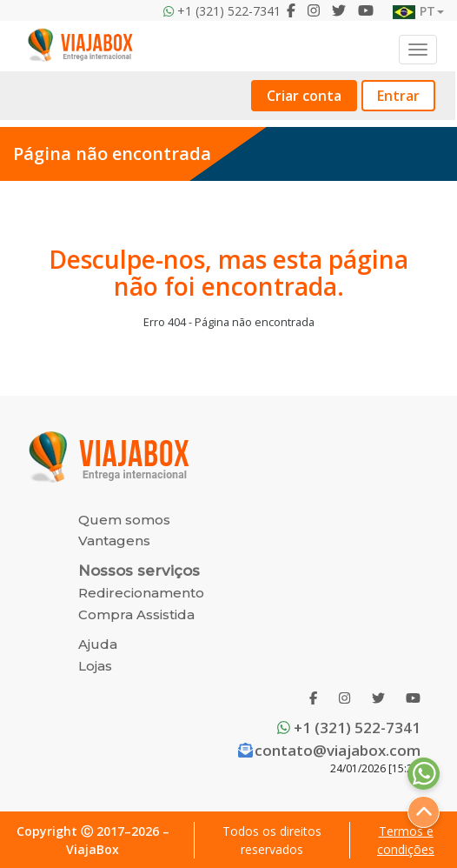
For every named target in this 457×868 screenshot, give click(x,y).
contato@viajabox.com (329, 750)
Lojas (95, 666)
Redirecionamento (141, 593)
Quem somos (124, 520)
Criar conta (304, 96)
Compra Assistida (136, 614)
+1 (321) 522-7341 (349, 728)
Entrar (398, 96)
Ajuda (98, 644)
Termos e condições (406, 840)
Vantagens (114, 541)
